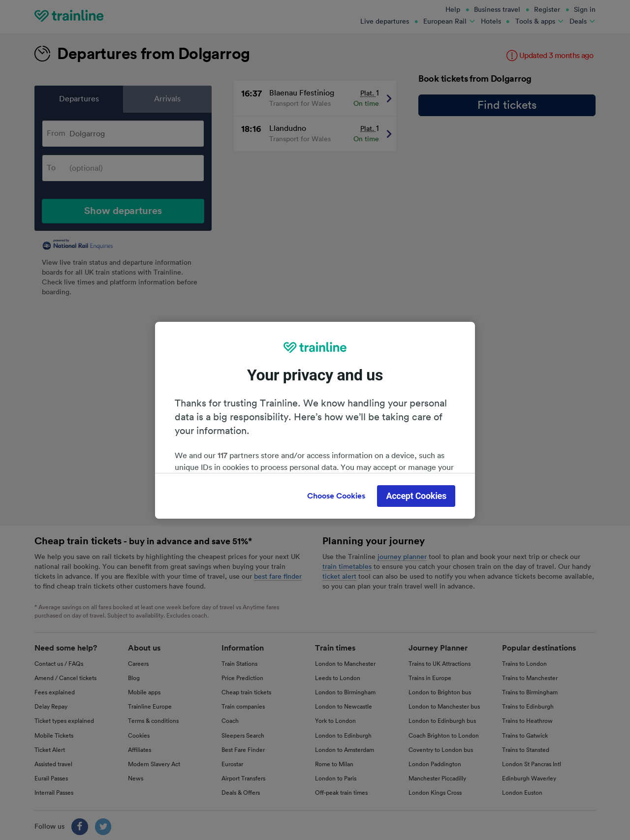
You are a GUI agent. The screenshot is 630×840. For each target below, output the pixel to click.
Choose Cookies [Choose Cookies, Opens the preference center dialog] (336, 496)
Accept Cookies (416, 496)
